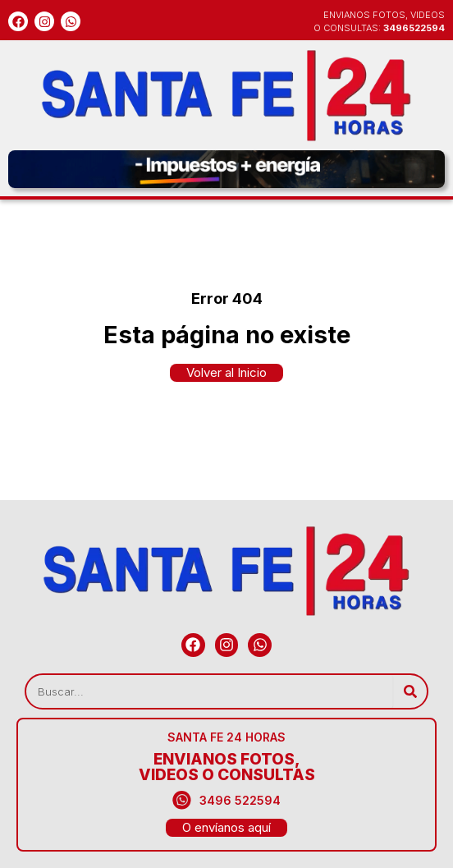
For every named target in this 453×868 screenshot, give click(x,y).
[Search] (410, 691)
